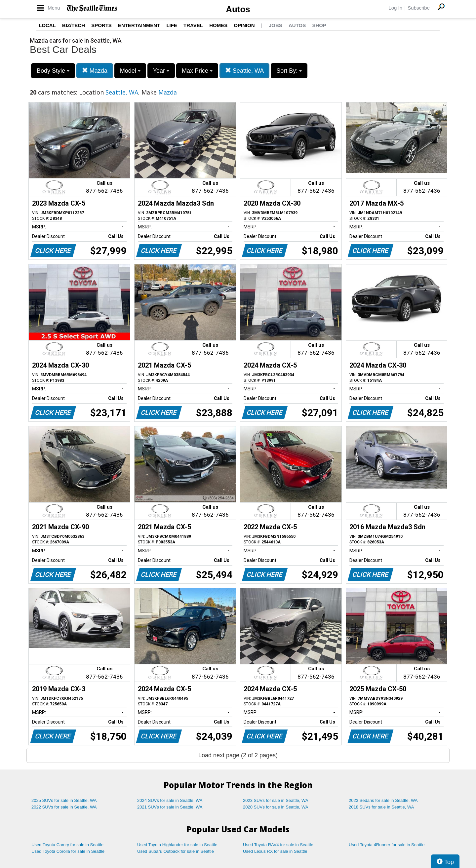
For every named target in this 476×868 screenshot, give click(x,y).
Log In (395, 8)
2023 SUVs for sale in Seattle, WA (276, 800)
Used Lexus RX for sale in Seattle (275, 851)
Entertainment (139, 25)
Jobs (276, 25)
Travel (193, 25)
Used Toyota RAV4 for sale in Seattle (278, 845)
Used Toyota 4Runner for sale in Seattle (387, 845)
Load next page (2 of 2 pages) (238, 755)
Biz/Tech (74, 25)
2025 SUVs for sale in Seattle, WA (64, 800)
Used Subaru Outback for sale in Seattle (176, 851)
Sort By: (289, 71)
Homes (218, 25)
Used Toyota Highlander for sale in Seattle (177, 845)
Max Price (197, 71)
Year (161, 71)
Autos (238, 9)
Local (47, 25)
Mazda (95, 71)
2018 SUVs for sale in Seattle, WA (381, 807)
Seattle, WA (244, 71)
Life (172, 25)
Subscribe (419, 8)
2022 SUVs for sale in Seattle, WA (64, 807)
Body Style (53, 71)
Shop (319, 25)
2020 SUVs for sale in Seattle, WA (276, 807)
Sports (101, 25)
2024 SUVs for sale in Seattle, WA (170, 800)
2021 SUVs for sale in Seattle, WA (170, 807)
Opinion (244, 25)
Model (130, 71)
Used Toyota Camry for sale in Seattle (67, 845)
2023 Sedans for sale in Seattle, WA (383, 800)
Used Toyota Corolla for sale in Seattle (68, 851)
